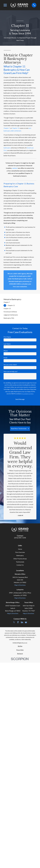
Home (20, 549)
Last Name (7, 344)
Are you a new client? (10, 365)
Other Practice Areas (20, 559)
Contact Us (20, 565)
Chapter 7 (7, 128)
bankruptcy (7, 148)
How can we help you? (11, 371)
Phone (6, 351)
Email (5, 358)
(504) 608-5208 (20, 538)
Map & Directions (20, 585)
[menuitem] (20, 302)
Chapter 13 (16, 128)
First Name (7, 337)
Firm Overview (20, 552)
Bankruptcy (20, 555)
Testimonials (20, 562)
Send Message (20, 399)
